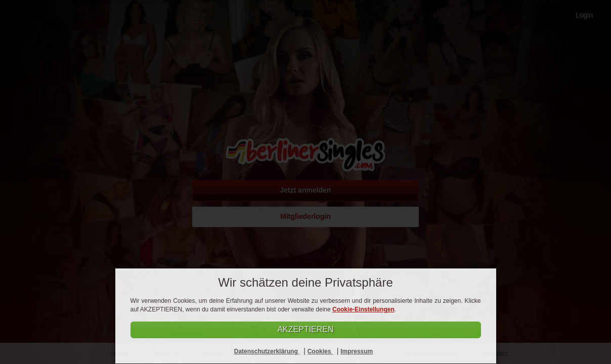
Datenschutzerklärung (267, 351)
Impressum (357, 351)
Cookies (320, 351)
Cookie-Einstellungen (363, 309)
